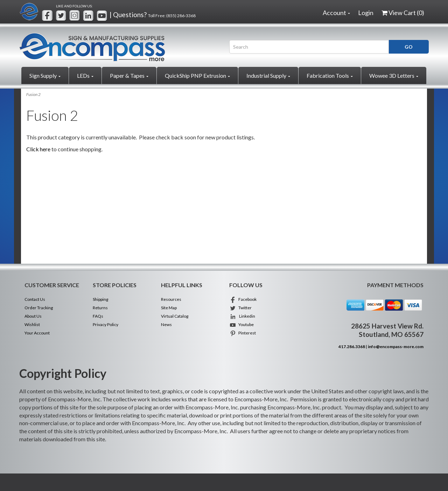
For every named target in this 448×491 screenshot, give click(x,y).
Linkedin (242, 316)
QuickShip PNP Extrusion (197, 75)
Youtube (241, 324)
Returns (100, 308)
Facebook (243, 299)
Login (366, 13)
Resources (171, 299)
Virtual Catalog (175, 316)
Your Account (37, 333)
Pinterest (243, 333)
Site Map (169, 308)
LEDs (85, 75)
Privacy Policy (106, 324)
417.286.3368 (352, 347)
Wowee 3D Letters (394, 75)
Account (336, 13)
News (166, 324)
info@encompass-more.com (396, 347)
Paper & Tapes (129, 75)
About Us (33, 316)
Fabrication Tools (330, 75)
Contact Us (35, 299)
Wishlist (32, 324)
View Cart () (403, 13)
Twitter (240, 308)
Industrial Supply (268, 75)
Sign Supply (45, 75)
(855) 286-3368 (181, 16)
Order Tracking (39, 308)
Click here (38, 149)
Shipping (100, 299)
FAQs (98, 316)
